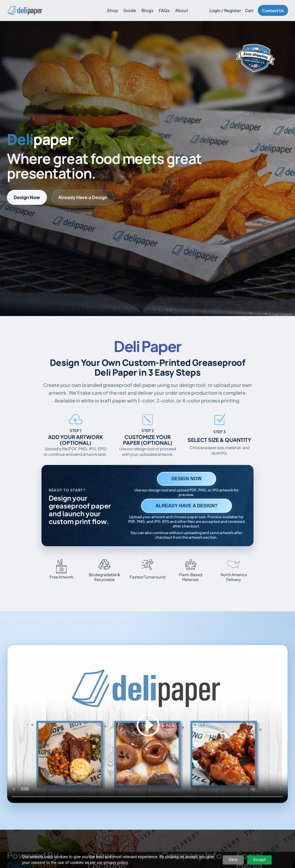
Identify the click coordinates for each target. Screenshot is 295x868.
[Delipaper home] (25, 10)
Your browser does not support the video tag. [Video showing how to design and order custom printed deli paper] (147, 724)
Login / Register (225, 10)
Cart (249, 10)
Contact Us (273, 11)
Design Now (27, 197)
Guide (130, 10)
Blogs (147, 10)
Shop (112, 10)
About (182, 10)
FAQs (164, 10)
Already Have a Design (83, 197)
